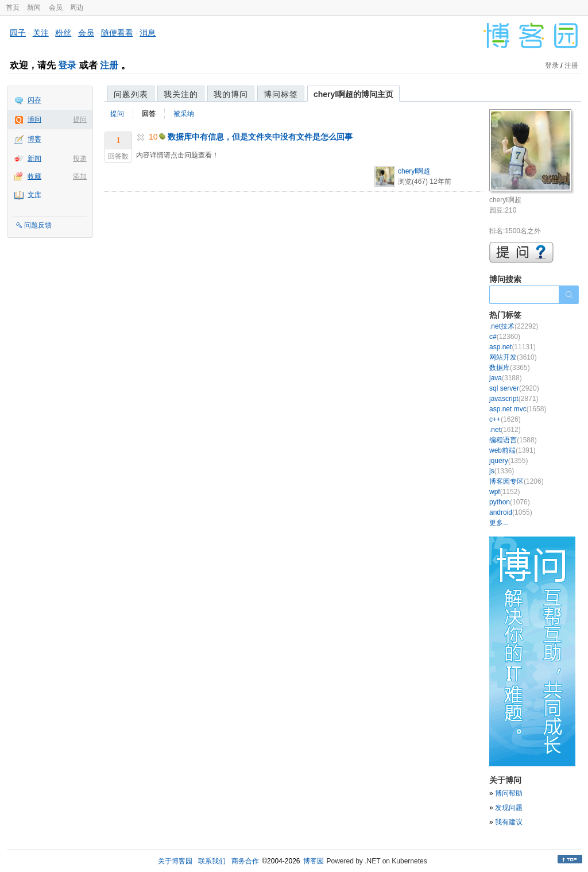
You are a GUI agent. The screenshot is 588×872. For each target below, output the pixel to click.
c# (505, 337)
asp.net (512, 347)
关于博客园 (175, 861)
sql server (514, 388)
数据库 (510, 368)
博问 (34, 119)
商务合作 (245, 861)
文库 (34, 195)
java (506, 378)
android (511, 512)
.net (505, 430)
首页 (13, 7)
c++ (505, 419)
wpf (504, 492)
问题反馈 (38, 225)
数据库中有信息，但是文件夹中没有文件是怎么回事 (260, 137)
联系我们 (212, 861)
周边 (77, 7)
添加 (80, 176)
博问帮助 (509, 793)
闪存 (34, 100)
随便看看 (117, 33)
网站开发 (513, 357)
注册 (109, 65)
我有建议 (509, 822)
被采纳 (184, 114)
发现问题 (509, 808)
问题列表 (131, 94)
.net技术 (514, 326)
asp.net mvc (518, 409)
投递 (80, 159)
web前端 (512, 450)
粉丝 (63, 33)
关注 (41, 33)
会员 (56, 7)
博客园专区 (517, 481)
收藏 (34, 176)
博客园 (314, 861)
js (502, 471)
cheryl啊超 (414, 171)
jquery (508, 461)
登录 (67, 65)
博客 (34, 139)
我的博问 (231, 94)
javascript (514, 399)
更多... (499, 523)
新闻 (34, 7)
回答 (149, 114)
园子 (18, 33)
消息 (148, 33)
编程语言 (513, 440)
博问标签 (281, 94)
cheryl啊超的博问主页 (353, 94)
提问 (80, 119)
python (510, 502)
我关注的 (181, 94)
